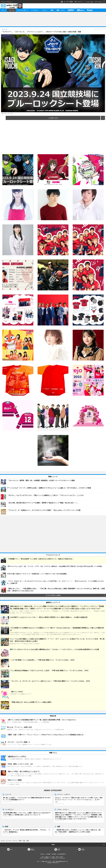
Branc (90, 10)
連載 (59, 826)
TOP (53, 845)
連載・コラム (61, 10)
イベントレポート (23, 10)
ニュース (11, 10)
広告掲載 (48, 854)
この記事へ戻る (53, 118)
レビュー (45, 10)
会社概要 (54, 854)
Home (11, 849)
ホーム (4, 10)
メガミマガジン (81, 10)
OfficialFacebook (33, 849)
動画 (52, 10)
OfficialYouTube (83, 849)
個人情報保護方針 (62, 854)
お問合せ (42, 854)
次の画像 (103, 118)
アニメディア (71, 10)
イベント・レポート (64, 794)
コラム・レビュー (63, 809)
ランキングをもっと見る (53, 595)
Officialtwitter (59, 849)
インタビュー (35, 10)
